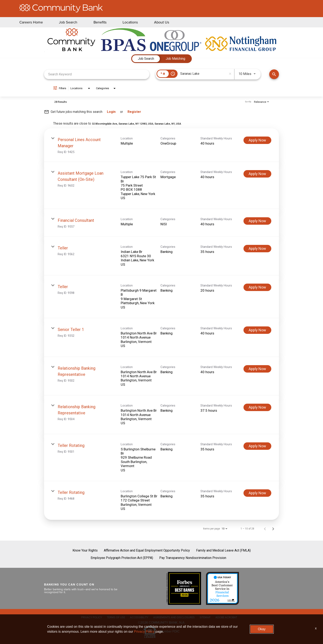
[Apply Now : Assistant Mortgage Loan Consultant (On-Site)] (257, 174)
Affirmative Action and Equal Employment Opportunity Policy (147, 550)
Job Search (68, 22)
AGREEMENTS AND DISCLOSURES (174, 617)
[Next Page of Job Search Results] (273, 529)
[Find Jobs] (274, 74)
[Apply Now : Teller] (257, 249)
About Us (162, 22)
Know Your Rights (85, 550)
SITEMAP (205, 617)
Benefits (100, 22)
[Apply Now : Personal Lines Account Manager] (257, 140)
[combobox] (97, 74)
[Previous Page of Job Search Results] (265, 529)
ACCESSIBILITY (139, 617)
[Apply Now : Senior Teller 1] (257, 330)
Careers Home (31, 22)
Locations (130, 22)
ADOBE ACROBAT (226, 617)
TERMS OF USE (116, 617)
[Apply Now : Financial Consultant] (257, 221)
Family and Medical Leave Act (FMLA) (223, 550)
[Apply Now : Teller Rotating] (257, 446)
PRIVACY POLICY (92, 617)
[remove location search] (230, 74)
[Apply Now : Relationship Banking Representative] (257, 369)
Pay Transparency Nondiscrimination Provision (193, 558)
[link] (161, 145)
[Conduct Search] (274, 74)
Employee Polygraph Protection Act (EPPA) (122, 558)
